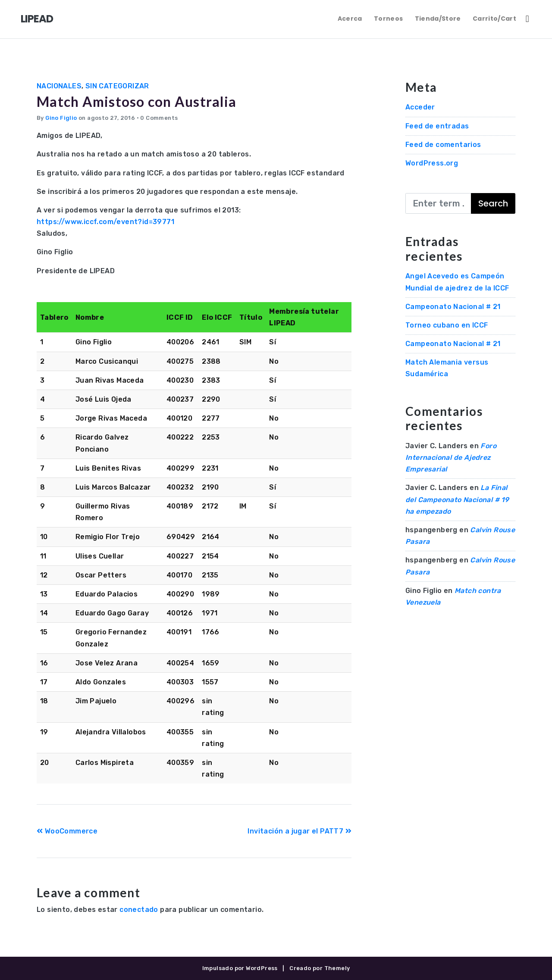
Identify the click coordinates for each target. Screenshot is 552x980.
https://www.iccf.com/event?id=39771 (105, 222)
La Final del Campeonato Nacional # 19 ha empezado (457, 499)
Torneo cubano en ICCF (447, 325)
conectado (139, 910)
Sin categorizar (117, 86)
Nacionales (59, 86)
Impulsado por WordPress (240, 968)
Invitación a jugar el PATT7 (300, 831)
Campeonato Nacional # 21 (453, 307)
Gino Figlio (61, 118)
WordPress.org (432, 163)
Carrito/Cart (494, 19)
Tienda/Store (438, 19)
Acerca (350, 19)
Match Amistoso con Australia (137, 101)
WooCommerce (67, 831)
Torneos (388, 19)
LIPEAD (37, 19)
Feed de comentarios (443, 145)
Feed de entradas (437, 126)
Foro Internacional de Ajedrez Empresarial (451, 457)
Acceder (420, 107)
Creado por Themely (320, 968)
